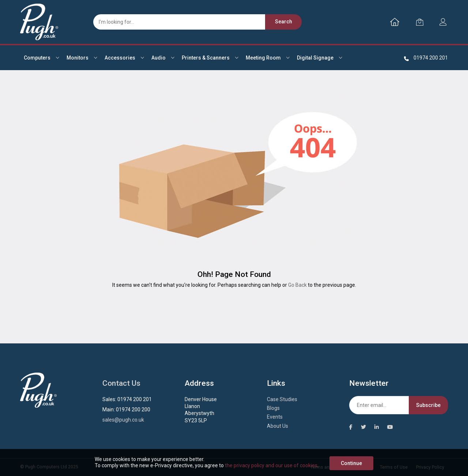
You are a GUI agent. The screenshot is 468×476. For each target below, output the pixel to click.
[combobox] (194, 22)
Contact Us (121, 383)
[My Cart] (420, 22)
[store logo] (39, 22)
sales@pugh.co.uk (123, 420)
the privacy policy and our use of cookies (271, 465)
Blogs (273, 408)
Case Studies (282, 399)
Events (275, 417)
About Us (278, 426)
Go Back (297, 285)
